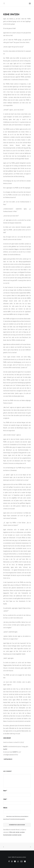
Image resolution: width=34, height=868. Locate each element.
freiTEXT (5, 747)
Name (5, 791)
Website (5, 808)
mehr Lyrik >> (10, 759)
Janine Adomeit (7, 738)
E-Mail (5, 799)
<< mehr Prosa (6, 759)
